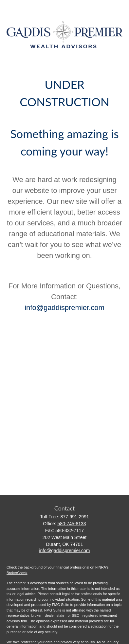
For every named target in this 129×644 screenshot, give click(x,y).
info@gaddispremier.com (64, 308)
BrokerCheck (17, 573)
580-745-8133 (72, 524)
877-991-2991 (75, 517)
